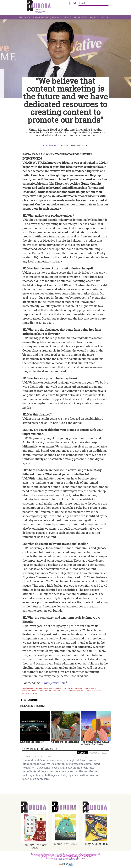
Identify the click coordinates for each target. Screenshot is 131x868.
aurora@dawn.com (53, 683)
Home (68, 17)
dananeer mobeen (75, 688)
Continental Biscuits (94, 691)
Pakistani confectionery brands (48, 688)
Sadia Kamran (50, 146)
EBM (64, 688)
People (94, 17)
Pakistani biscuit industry (73, 691)
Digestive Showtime (30, 693)
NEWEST (94, 753)
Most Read (80, 17)
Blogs (104, 17)
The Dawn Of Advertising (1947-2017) (40, 17)
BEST (105, 753)
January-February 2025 (35, 846)
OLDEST (83, 753)
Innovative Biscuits (30, 691)
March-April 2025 (65, 844)
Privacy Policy (73, 860)
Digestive (57, 691)
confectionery (91, 688)
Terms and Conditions (60, 860)
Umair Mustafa (45, 691)
